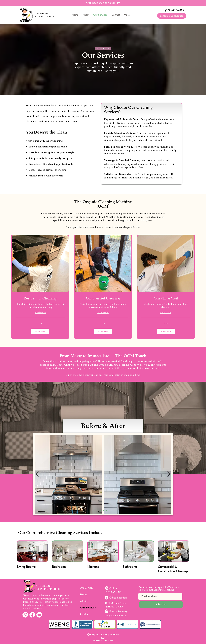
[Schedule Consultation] (172, 16)
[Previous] (37, 474)
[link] (40, 298)
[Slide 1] (100, 511)
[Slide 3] (107, 511)
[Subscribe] (161, 605)
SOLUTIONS (86, 588)
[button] (40, 331)
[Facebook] (32, 615)
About (84, 601)
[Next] (169, 474)
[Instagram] (25, 615)
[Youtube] (39, 615)
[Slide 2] (103, 511)
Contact (85, 614)
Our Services (87, 608)
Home (84, 594)
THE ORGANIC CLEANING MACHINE (46, 15)
